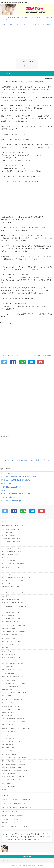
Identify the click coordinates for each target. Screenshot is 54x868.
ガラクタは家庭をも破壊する (9, 751)
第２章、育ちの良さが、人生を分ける (11, 567)
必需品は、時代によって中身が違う (11, 706)
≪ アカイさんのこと (8, 24)
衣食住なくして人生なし (8, 673)
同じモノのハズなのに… (8, 735)
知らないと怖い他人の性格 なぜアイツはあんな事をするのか (17, 807)
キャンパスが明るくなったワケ (10, 532)
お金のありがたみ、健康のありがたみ (12, 645)
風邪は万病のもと (7, 648)
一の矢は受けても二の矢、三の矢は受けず (13, 780)
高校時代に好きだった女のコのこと (11, 539)
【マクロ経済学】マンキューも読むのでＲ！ (13, 819)
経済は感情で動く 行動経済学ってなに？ (12, 811)
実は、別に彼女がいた (8, 497)
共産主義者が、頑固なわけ (9, 628)
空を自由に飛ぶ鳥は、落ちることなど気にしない (14, 606)
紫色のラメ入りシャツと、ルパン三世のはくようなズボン (20, 477)
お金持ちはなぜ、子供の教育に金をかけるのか (14, 722)
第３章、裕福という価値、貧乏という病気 (12, 603)
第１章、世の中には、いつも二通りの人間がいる (14, 526)
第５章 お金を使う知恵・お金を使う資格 (12, 677)
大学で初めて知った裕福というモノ (11, 619)
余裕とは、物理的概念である (9, 654)
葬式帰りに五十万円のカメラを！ (10, 616)
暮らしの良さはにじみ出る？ (9, 738)
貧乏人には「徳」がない (9, 725)
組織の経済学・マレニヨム (8, 823)
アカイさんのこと (7, 473)
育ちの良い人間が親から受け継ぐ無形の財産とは (14, 719)
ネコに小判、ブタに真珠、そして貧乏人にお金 (14, 625)
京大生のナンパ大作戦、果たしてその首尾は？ (16, 480)
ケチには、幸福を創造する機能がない (12, 686)
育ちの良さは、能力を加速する (10, 774)
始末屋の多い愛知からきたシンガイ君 (12, 612)
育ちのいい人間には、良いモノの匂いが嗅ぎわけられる (16, 758)
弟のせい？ (5, 490)
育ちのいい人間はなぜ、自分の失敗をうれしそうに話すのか (17, 770)
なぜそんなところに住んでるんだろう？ (12, 548)
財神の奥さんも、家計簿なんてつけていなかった (15, 693)
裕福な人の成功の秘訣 (8, 696)
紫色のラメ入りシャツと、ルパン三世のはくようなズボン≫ (34, 24)
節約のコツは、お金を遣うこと (10, 712)
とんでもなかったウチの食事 (9, 660)
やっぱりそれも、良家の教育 (9, 786)
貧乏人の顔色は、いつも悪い (9, 638)
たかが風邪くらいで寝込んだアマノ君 (12, 642)
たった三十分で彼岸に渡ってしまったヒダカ (16, 494)
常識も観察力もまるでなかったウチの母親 (13, 664)
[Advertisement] (27, 43)
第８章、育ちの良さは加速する (10, 754)
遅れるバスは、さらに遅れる (9, 715)
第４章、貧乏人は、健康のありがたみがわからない (15, 635)
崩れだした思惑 (6, 484)
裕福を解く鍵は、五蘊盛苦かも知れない (12, 761)
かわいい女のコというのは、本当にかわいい (13, 542)
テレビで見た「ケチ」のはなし (10, 680)
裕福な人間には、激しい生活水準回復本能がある (14, 764)
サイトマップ (5, 861)
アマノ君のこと (6, 609)
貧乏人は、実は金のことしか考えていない (13, 670)
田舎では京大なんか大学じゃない (12, 487)
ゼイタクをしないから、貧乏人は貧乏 (12, 709)
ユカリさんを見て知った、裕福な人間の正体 (13, 564)
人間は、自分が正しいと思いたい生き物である (14, 631)
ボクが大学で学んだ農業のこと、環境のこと (13, 815)
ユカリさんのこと (7, 545)
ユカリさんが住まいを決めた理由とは (12, 551)
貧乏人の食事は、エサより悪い (10, 667)
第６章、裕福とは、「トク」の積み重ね (12, 699)
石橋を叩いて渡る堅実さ (8, 745)
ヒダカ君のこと (25, 66)
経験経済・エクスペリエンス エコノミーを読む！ (15, 827)
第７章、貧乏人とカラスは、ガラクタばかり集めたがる (16, 728)
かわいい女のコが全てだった (9, 535)
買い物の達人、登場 (7, 690)
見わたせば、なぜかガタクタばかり (11, 741)
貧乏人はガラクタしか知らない (10, 748)
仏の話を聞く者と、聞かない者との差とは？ (13, 777)
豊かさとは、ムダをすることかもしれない (13, 703)
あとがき (4, 790)
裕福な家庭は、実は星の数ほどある (11, 622)
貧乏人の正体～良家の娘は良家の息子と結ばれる (14, 2)
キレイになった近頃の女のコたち (10, 529)
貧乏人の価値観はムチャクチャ (10, 651)
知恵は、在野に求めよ (8, 783)
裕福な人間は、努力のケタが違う (10, 554)
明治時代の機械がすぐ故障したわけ (11, 657)
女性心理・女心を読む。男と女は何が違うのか (13, 804)
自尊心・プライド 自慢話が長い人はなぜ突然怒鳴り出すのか (17, 800)
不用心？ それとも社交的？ (9, 561)
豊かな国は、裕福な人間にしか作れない (12, 767)
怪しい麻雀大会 (6, 557)
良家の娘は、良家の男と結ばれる (12, 501)
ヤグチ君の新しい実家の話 (9, 732)
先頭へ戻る (28, 857)
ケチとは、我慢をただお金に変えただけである (14, 683)
